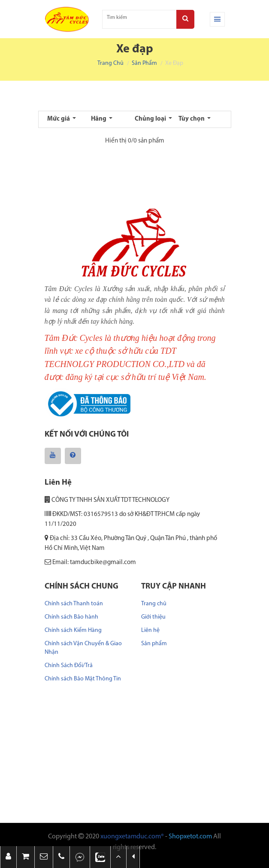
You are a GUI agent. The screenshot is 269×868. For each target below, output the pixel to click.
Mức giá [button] (59, 119)
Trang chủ (110, 63)
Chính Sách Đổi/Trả (69, 666)
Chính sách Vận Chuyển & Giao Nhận (83, 648)
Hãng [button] (99, 119)
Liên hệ (150, 630)
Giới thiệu (153, 617)
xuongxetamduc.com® (132, 837)
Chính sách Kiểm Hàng (73, 630)
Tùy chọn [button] (192, 119)
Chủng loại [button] (151, 119)
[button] (44, 857)
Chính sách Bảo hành (71, 617)
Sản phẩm (144, 63)
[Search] (185, 19)
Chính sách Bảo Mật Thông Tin (83, 679)
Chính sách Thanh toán (74, 604)
